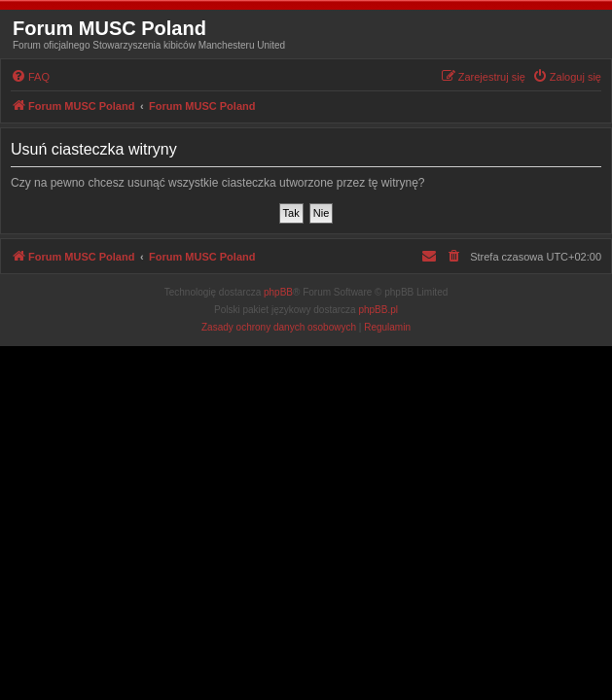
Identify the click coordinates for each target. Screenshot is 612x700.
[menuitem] (30, 77)
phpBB (278, 292)
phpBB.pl (378, 310)
